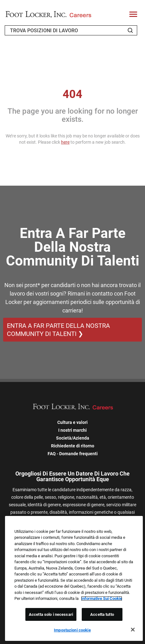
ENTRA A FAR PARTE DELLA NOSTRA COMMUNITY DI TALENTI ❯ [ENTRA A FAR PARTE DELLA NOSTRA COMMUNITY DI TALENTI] (58, 330)
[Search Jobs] (130, 30)
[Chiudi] (133, 630)
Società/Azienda (73, 438)
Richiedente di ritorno (73, 446)
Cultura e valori (72, 422)
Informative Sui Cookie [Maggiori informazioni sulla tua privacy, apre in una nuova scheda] (102, 598)
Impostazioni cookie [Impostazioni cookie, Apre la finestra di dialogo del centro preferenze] (72, 630)
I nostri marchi (72, 430)
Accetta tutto (102, 614)
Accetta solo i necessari (51, 614)
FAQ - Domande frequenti (73, 454)
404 (72, 94)
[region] (74, 578)
